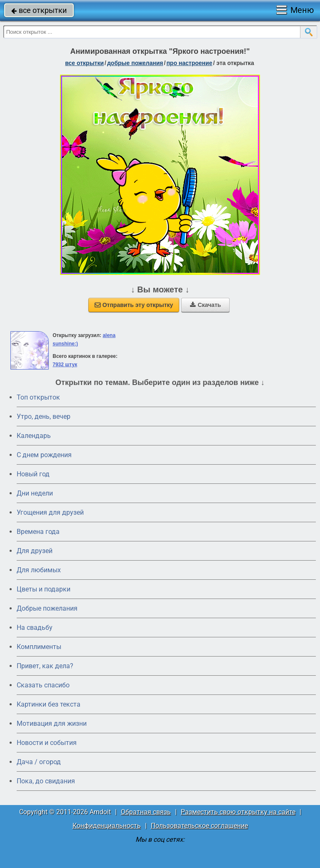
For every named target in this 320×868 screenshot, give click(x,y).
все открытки (39, 10)
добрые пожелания (135, 63)
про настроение (189, 63)
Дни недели (35, 493)
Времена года (38, 532)
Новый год (33, 474)
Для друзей (35, 551)
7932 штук (65, 365)
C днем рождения (44, 455)
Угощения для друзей (50, 512)
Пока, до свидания (46, 781)
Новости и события (47, 743)
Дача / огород (39, 762)
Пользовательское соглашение (199, 826)
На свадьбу (35, 628)
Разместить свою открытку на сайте (238, 812)
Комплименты (39, 647)
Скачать (205, 305)
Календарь (34, 436)
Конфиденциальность (107, 826)
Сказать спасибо (43, 685)
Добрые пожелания (47, 608)
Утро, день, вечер (44, 416)
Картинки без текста (49, 704)
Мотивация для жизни (52, 723)
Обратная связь (146, 812)
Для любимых (39, 570)
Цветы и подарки (44, 589)
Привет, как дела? (45, 666)
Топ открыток (38, 397)
